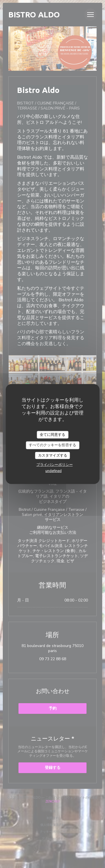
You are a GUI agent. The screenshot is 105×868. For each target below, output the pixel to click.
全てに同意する (53, 434)
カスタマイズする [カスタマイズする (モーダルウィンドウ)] (53, 455)
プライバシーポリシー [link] (55, 465)
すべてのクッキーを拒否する (53, 445)
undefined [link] (53, 471)
